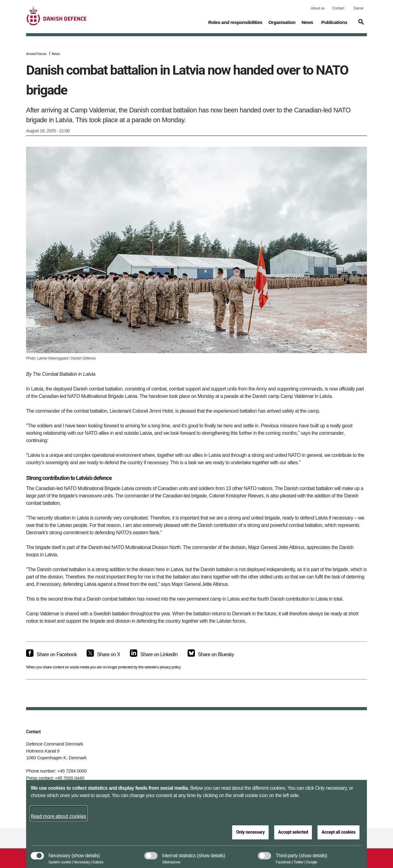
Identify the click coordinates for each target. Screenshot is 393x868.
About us (318, 8)
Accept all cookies (339, 832)
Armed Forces (36, 54)
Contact (338, 8)
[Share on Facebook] (51, 655)
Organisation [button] (282, 22)
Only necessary (250, 832)
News (307, 22)
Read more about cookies (58, 816)
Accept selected (293, 832)
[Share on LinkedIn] (154, 655)
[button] (360, 25)
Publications (334, 22)
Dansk (358, 8)
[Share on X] (103, 655)
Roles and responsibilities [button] (235, 22)
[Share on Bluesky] (211, 655)
